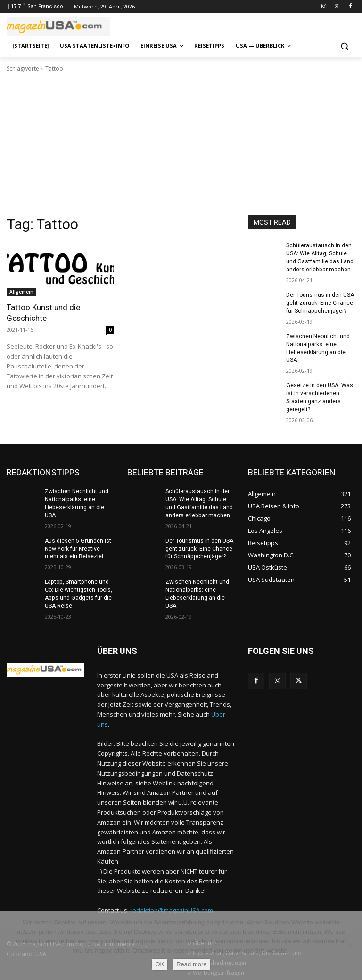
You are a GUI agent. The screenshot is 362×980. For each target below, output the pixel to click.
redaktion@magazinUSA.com (172, 909)
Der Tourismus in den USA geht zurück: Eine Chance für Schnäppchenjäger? (320, 303)
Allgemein (21, 292)
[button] (344, 46)
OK (160, 964)
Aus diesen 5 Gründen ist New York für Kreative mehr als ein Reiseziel (78, 548)
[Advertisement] (181, 144)
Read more (191, 964)
